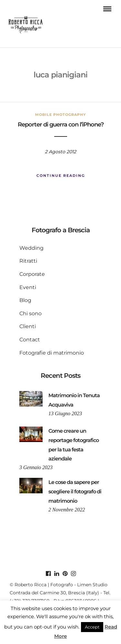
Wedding (31, 248)
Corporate (32, 274)
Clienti (28, 326)
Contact (30, 340)
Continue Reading (61, 176)
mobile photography (60, 115)
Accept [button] (92, 627)
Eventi (28, 287)
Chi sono (30, 313)
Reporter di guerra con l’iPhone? (61, 125)
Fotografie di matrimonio (52, 353)
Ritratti (28, 261)
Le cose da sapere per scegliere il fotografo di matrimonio (75, 492)
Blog (25, 300)
